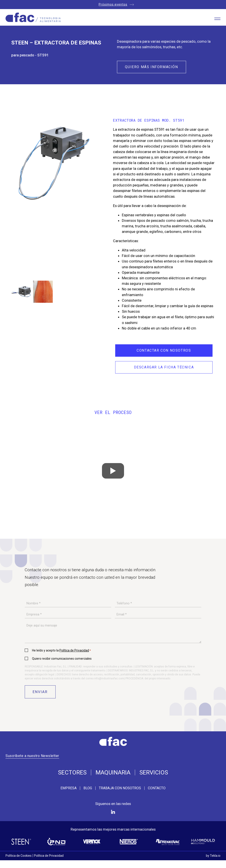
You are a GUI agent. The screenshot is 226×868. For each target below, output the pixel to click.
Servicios (154, 773)
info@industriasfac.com (109, 678)
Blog (88, 788)
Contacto (157, 788)
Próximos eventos (113, 4)
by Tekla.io (213, 856)
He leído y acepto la (61, 650)
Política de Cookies (19, 856)
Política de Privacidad (74, 650)
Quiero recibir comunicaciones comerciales (62, 659)
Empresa (69, 788)
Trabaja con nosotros (120, 788)
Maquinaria (113, 773)
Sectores (72, 773)
